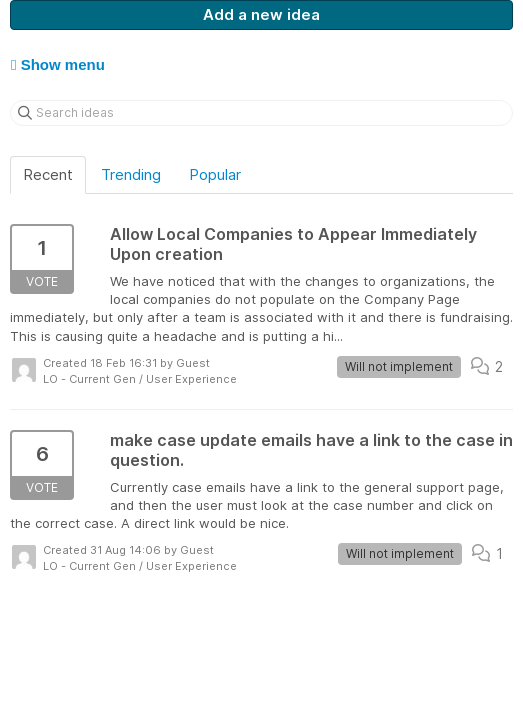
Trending (131, 174)
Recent (48, 174)
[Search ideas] (261, 113)
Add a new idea (261, 14)
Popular (215, 174)
